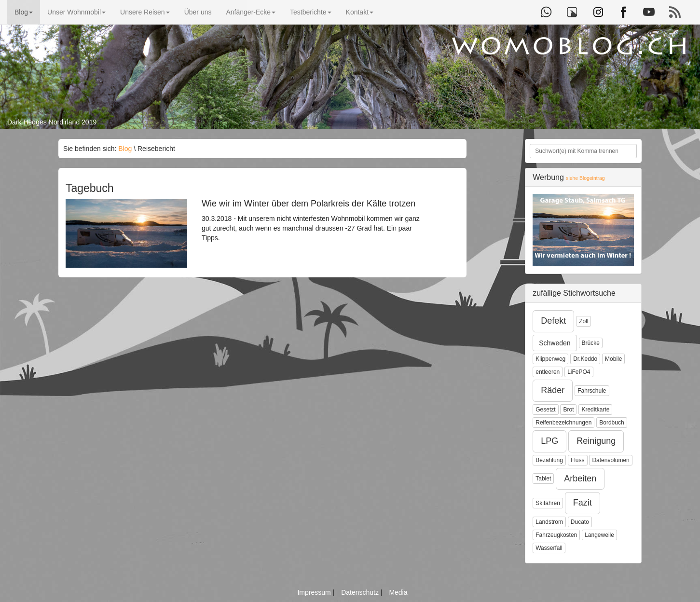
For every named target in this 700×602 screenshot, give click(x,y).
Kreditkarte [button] (595, 410)
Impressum (315, 592)
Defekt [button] (553, 321)
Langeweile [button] (599, 535)
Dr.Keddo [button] (585, 359)
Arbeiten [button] (580, 479)
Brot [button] (568, 410)
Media (398, 592)
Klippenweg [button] (550, 359)
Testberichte (310, 12)
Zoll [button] (583, 321)
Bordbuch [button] (611, 423)
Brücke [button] (591, 343)
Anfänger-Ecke (251, 12)
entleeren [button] (548, 372)
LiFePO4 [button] (579, 372)
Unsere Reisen (145, 12)
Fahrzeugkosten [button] (556, 535)
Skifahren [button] (548, 503)
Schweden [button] (555, 343)
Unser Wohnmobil (76, 12)
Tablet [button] (543, 479)
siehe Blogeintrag (585, 178)
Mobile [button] (613, 359)
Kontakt (360, 12)
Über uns (198, 12)
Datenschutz (361, 592)
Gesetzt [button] (545, 410)
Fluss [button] (578, 460)
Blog (24, 12)
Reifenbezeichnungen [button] (563, 423)
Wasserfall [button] (549, 548)
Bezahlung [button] (549, 460)
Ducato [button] (580, 522)
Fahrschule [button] (592, 391)
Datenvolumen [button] (611, 460)
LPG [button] (549, 441)
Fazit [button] (583, 503)
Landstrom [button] (549, 522)
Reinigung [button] (596, 441)
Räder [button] (553, 390)
